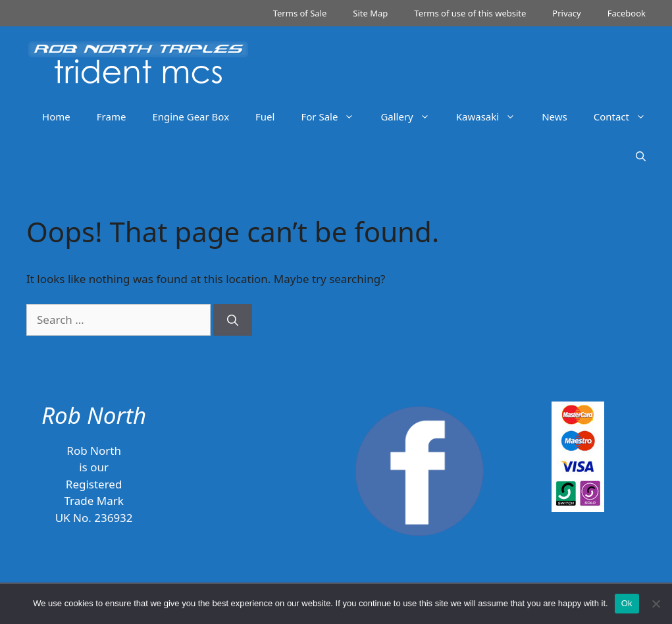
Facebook (627, 13)
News (555, 117)
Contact (626, 117)
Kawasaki (492, 117)
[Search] (233, 320)
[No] (656, 604)
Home (56, 117)
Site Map (370, 13)
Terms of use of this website (470, 13)
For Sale (334, 117)
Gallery (411, 117)
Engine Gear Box (191, 117)
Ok (627, 603)
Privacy (566, 13)
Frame (112, 117)
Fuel (265, 117)
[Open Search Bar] (641, 156)
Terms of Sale (300, 13)
